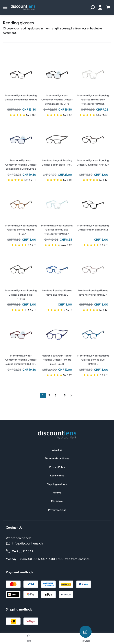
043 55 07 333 (19, 551)
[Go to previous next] (71, 395)
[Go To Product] (21, 72)
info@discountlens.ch (24, 543)
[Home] (29, 636)
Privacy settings (57, 510)
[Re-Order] (86, 632)
